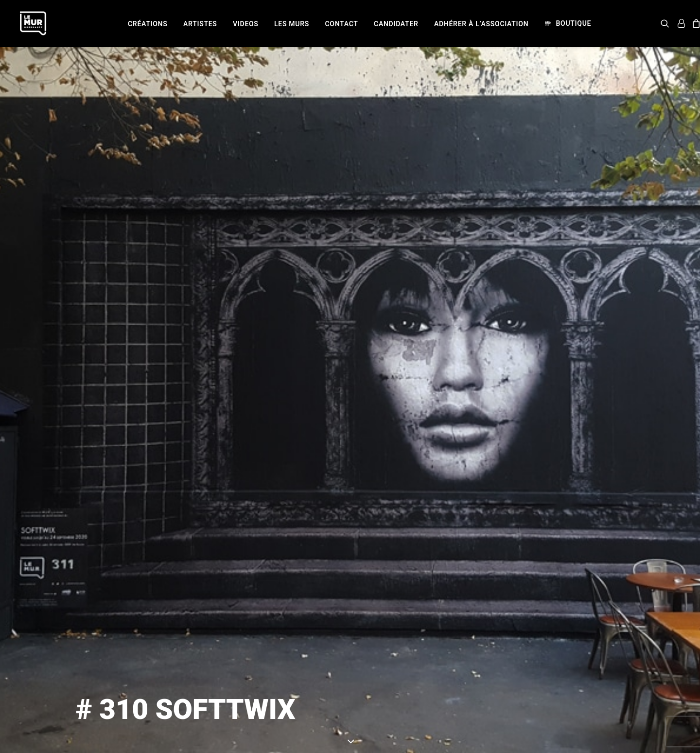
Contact (342, 24)
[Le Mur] (33, 23)
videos (246, 24)
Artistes (200, 24)
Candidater (396, 24)
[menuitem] (148, 24)
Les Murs (292, 24)
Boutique (573, 23)
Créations (148, 24)
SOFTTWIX (456, 729)
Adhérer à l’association (481, 24)
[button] (667, 23)
